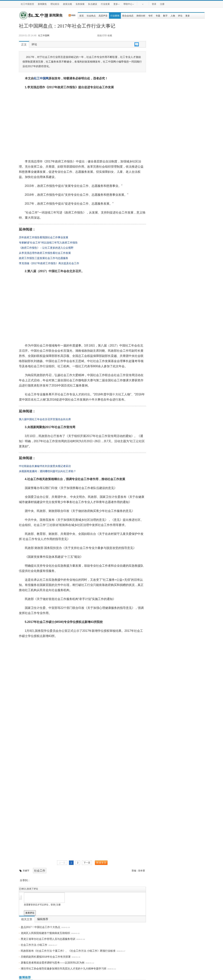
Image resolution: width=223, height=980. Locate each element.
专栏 (151, 16)
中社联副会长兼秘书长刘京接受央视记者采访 (45, 466)
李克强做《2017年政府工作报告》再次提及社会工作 (49, 263)
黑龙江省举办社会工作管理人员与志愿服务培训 (48, 939)
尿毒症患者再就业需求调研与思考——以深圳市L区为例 (53, 963)
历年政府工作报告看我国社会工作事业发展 (44, 237)
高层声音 (103, 16)
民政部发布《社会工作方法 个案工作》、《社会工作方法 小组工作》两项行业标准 (68, 951)
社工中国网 (41, 78)
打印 (105, 36)
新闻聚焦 (42, 4)
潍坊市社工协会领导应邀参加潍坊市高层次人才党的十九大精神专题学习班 (64, 969)
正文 (24, 45)
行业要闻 (115, 16)
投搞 (100, 36)
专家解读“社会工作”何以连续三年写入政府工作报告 (48, 243)
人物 (173, 16)
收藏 (110, 36)
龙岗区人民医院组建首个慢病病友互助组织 (45, 933)
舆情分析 (141, 16)
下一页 (87, 863)
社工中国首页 (27, 4)
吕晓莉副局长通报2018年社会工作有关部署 (46, 957)
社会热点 (91, 16)
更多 (117, 4)
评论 (180, 16)
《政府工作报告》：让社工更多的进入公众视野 (46, 248)
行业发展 (105, 4)
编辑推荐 (43, 919)
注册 (162, 4)
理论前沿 (55, 4)
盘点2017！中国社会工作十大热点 (41, 927)
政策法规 (67, 4)
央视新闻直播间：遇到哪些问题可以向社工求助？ (47, 471)
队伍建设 (93, 4)
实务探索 (80, 4)
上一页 (62, 863)
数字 (165, 16)
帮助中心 (129, 4)
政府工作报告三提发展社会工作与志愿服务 (44, 258)
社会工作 (40, 871)
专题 (158, 16)
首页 (82, 16)
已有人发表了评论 (29, 889)
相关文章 (27, 919)
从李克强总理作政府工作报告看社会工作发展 (45, 253)
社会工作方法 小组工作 (34, 945)
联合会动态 (128, 16)
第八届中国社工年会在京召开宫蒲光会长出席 (45, 419)
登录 (154, 4)
